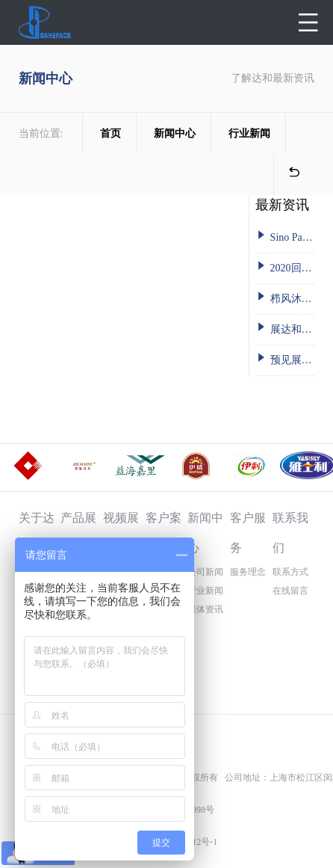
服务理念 (248, 572)
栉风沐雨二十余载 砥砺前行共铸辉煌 (285, 297)
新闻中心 (175, 133)
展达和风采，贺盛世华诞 (285, 328)
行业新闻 (249, 133)
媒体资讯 (205, 609)
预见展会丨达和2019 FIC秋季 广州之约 (285, 358)
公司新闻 (205, 572)
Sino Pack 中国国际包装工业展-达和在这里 (285, 236)
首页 (111, 133)
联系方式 (290, 572)
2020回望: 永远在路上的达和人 (285, 267)
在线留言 (290, 591)
